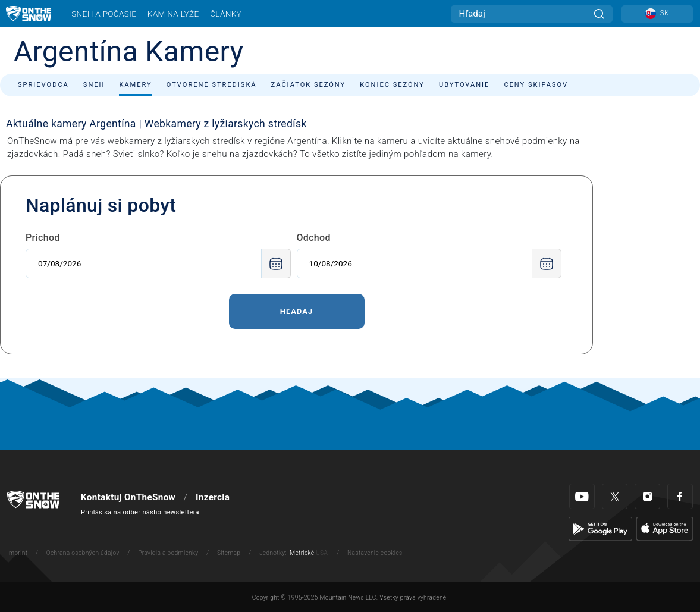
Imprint (17, 553)
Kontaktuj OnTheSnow (128, 497)
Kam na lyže (173, 14)
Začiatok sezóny (309, 85)
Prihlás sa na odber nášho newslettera (140, 512)
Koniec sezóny (392, 85)
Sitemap (229, 553)
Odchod (314, 238)
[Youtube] (582, 496)
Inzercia (213, 497)
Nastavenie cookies (375, 553)
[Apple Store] (665, 529)
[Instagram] (647, 496)
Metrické (302, 553)
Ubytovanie (464, 85)
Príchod (43, 238)
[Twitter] (615, 496)
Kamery (135, 85)
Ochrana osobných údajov (83, 553)
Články (226, 14)
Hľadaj (296, 311)
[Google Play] (600, 529)
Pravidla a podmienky (168, 553)
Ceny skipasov (536, 85)
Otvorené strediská (212, 85)
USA (322, 553)
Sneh (94, 85)
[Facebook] (680, 496)
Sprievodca (43, 85)
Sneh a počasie (104, 14)
